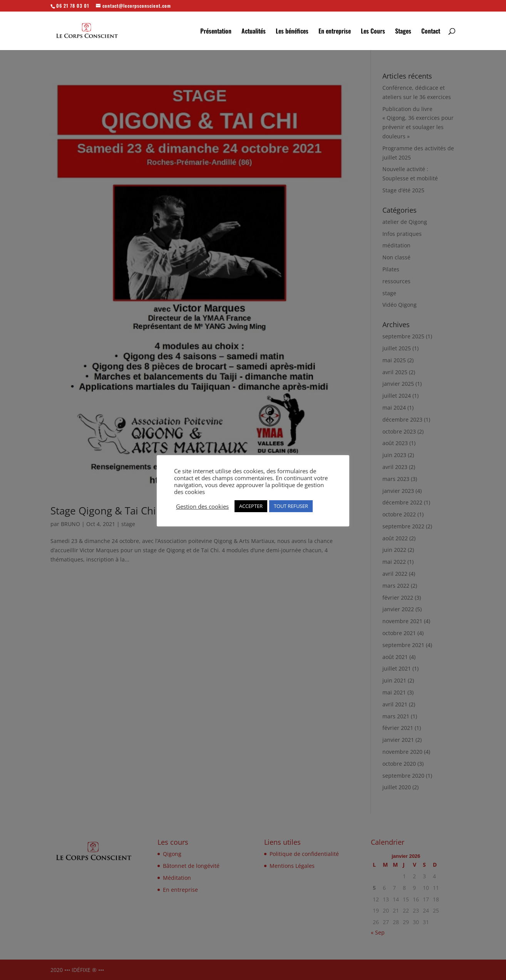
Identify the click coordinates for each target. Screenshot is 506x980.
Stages (403, 32)
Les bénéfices (292, 32)
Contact (431, 32)
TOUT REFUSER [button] (291, 506)
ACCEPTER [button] (251, 506)
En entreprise (335, 32)
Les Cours (373, 32)
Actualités (254, 32)
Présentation (216, 32)
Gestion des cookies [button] (202, 506)
